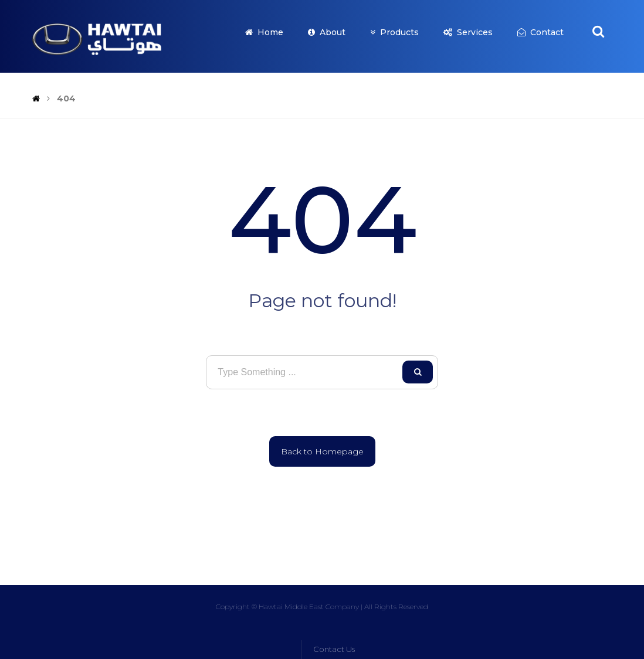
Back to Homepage (322, 451)
